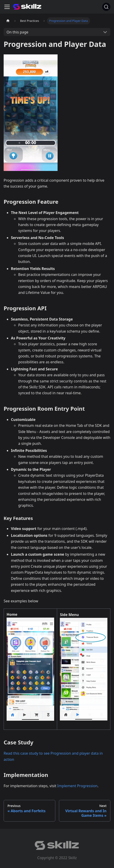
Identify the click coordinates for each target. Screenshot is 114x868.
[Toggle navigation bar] (7, 7)
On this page (18, 32)
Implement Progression (77, 786)
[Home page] (8, 21)
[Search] (106, 7)
